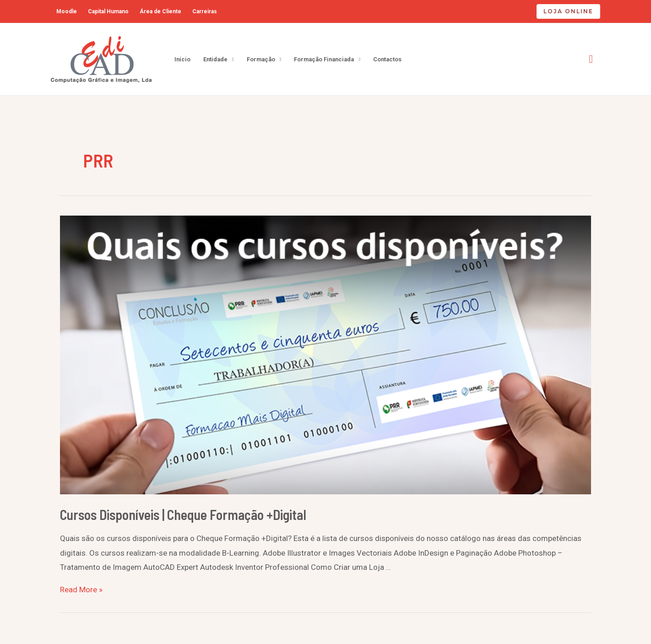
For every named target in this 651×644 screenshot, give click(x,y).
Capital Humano (108, 11)
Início (182, 59)
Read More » (81, 590)
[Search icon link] (591, 59)
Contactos (387, 59)
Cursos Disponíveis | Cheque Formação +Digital (183, 514)
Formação (261, 59)
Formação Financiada (324, 59)
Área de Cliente (160, 11)
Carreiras (205, 11)
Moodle (67, 11)
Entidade (215, 59)
